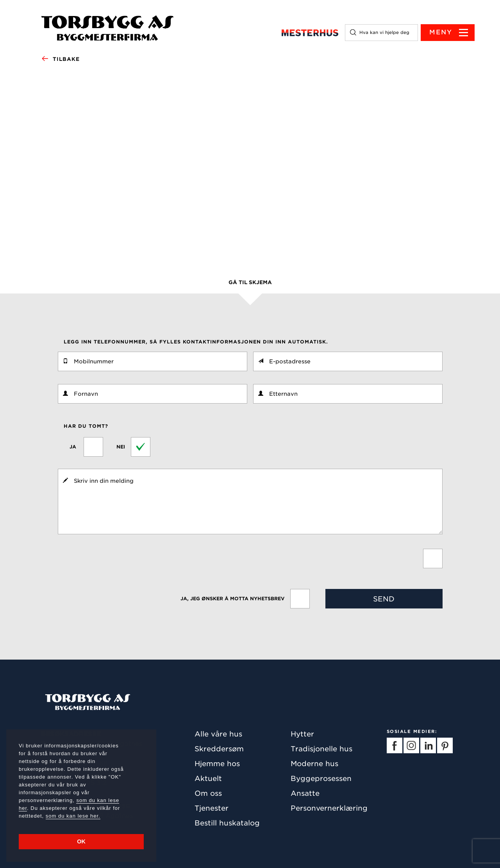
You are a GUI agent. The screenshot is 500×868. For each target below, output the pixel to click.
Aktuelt (208, 778)
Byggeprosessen (321, 778)
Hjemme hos (217, 764)
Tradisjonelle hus (321, 749)
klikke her (162, 240)
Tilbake (60, 59)
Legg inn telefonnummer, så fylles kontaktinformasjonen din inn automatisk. (196, 342)
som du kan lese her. (73, 816)
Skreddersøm (219, 749)
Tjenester (212, 808)
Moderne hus (314, 764)
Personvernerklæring (329, 808)
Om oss (208, 793)
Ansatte (305, 793)
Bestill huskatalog (227, 823)
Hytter (302, 734)
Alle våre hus (218, 734)
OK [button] (81, 841)
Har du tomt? (86, 426)
